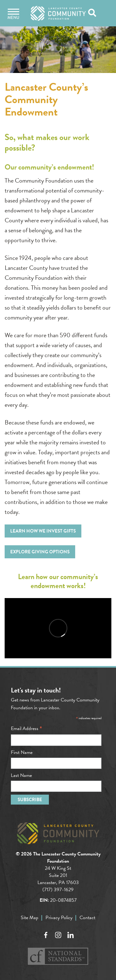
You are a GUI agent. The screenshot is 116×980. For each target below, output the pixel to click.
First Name (22, 752)
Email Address (26, 728)
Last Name (21, 775)
